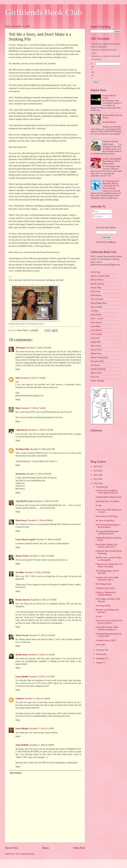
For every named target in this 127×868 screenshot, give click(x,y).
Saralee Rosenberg (98, 369)
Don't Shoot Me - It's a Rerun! (107, 501)
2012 (96, 475)
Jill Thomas (20, 348)
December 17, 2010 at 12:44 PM (37, 699)
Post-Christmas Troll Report (107, 516)
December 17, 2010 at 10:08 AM (38, 572)
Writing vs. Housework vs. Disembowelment (106, 594)
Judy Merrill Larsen (24, 501)
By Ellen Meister (109, 122)
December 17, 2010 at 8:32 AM (41, 430)
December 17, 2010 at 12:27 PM (42, 677)
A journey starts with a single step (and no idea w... (107, 579)
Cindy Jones (95, 291)
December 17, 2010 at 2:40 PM (42, 745)
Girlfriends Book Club (44, 12)
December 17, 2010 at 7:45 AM (33, 378)
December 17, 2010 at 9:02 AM (46, 501)
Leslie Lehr (95, 338)
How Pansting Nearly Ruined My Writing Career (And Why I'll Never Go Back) (111, 185)
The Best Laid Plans (110, 141)
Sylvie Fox (95, 377)
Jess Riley (20, 572)
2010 (96, 483)
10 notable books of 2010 (105, 640)
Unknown (20, 699)
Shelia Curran (96, 373)
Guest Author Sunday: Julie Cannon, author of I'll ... (106, 546)
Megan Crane (96, 353)
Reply (18, 369)
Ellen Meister (96, 295)
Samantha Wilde (97, 361)
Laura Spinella (22, 677)
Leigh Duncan (21, 430)
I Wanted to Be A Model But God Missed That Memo (109, 565)
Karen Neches (96, 323)
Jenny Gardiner (97, 307)
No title (98, 505)
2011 (96, 479)
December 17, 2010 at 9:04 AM (40, 520)
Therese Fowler (22, 556)
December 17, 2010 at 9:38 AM (42, 556)
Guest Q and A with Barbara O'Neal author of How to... (107, 492)
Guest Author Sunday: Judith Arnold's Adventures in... (107, 628)
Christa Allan (96, 288)
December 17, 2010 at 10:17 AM (44, 600)
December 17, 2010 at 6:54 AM (39, 348)
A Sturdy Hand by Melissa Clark (108, 497)
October (99, 654)
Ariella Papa (96, 272)
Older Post (79, 848)
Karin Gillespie (22, 729)
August (99, 663)
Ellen (18, 408)
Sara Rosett (95, 365)
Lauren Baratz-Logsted (25, 540)
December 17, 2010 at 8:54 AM (39, 474)
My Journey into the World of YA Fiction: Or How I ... (109, 622)
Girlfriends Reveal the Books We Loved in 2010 (109, 635)
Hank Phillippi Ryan (99, 303)
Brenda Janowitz (23, 600)
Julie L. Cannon (97, 319)
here (20, 280)
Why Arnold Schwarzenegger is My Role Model (108, 526)
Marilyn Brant (22, 655)
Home (45, 848)
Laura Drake (96, 326)
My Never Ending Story (105, 521)
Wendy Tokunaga (97, 381)
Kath (18, 378)
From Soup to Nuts (103, 606)
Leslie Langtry (96, 334)
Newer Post (11, 848)
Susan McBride (22, 745)
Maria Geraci (21, 520)
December (100, 487)
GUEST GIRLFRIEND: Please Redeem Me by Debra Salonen (112, 161)
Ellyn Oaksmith (97, 299)
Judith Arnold (96, 315)
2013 (96, 471)
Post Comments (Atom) (25, 854)
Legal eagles (100, 645)
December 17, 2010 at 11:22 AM (41, 655)
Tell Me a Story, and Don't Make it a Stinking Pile (108, 559)
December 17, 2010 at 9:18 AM (48, 540)
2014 (96, 467)
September (100, 658)
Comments (98, 216)
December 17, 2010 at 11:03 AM (42, 635)
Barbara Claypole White (100, 276)
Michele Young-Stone (99, 357)
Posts (96, 212)
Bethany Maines (97, 280)
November (100, 650)
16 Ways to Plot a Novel (105, 588)
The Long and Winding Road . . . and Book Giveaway (108, 533)
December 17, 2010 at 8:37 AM (42, 449)
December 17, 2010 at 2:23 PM (41, 729)
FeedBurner (112, 242)
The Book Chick (22, 449)
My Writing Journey (103, 584)
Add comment (16, 773)
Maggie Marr (96, 342)
